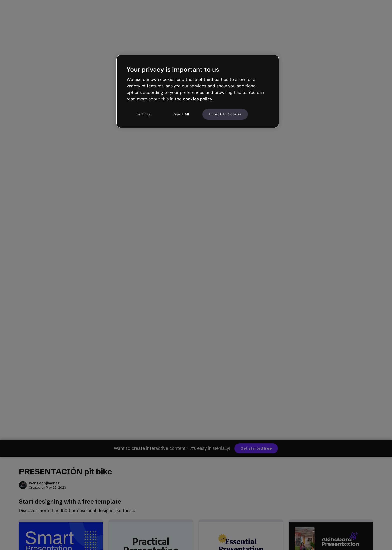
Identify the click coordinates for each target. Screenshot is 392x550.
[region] (198, 91)
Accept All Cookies (225, 114)
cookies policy (198, 99)
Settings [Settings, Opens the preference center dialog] (144, 114)
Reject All (181, 114)
